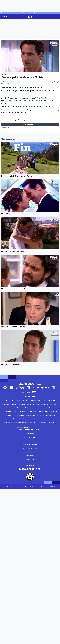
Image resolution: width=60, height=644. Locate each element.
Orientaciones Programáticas (30, 448)
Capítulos (4, 74)
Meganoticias (22, 404)
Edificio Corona (23, 419)
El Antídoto (37, 423)
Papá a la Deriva (6, 128)
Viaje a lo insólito (51, 419)
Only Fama (36, 419)
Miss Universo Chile (32, 13)
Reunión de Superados (31, 401)
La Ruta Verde (29, 423)
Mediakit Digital (30, 463)
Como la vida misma (43, 412)
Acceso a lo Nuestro (18, 408)
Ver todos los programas (24, 428)
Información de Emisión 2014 (30, 441)
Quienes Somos (30, 434)
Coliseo (30, 419)
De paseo (9, 408)
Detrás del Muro (20, 401)
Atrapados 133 (44, 404)
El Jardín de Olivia (5, 13)
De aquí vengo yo (8, 423)
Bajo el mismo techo (19, 423)
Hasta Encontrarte (31, 415)
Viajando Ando (53, 423)
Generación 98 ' (54, 412)
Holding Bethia (30, 456)
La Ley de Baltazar (20, 415)
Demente (15, 419)
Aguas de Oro (42, 401)
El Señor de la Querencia (19, 412)
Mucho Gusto (6, 404)
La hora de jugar (54, 404)
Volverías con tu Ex (9, 401)
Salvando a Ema (22, 13)
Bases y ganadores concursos (30, 445)
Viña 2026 (27, 408)
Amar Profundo (41, 415)
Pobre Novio (8, 419)
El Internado (14, 13)
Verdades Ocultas (51, 415)
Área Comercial (30, 459)
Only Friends (36, 404)
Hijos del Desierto (9, 415)
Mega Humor (44, 423)
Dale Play (29, 404)
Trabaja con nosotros (30, 452)
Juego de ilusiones (7, 412)
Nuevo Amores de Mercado (47, 408)
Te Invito (43, 419)
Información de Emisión (30, 437)
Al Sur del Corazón (32, 412)
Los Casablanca (35, 408)
